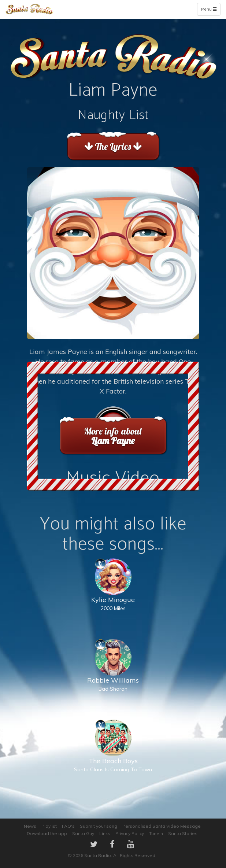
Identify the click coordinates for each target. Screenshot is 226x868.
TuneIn (156, 833)
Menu (210, 11)
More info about (113, 436)
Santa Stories (183, 833)
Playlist (49, 826)
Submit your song (99, 826)
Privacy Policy (130, 833)
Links (105, 833)
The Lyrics (113, 146)
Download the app (47, 833)
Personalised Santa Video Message (162, 826)
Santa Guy (83, 833)
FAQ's (68, 826)
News (30, 826)
